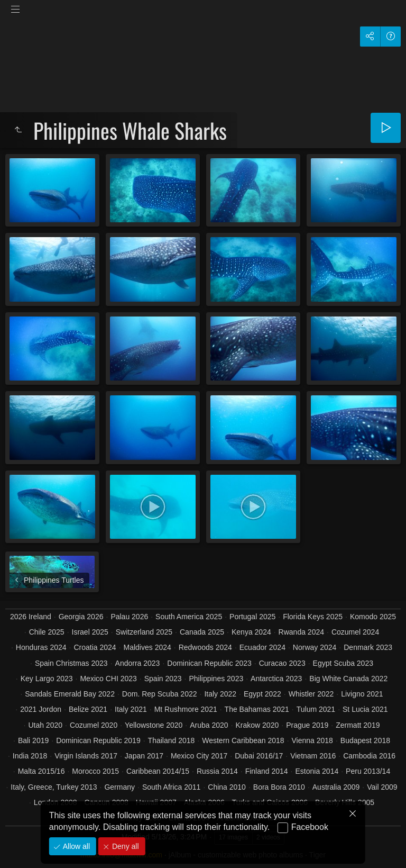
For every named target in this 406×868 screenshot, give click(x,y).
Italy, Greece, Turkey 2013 (54, 787)
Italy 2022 (220, 694)
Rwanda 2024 (301, 632)
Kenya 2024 (251, 632)
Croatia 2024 (95, 647)
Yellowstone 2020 (154, 725)
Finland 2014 (267, 771)
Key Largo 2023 (47, 679)
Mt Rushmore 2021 (186, 709)
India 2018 (30, 756)
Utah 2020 (45, 725)
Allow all (75, 846)
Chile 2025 (47, 632)
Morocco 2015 (95, 771)
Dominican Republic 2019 (98, 740)
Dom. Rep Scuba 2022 (160, 694)
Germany (119, 787)
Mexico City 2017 (199, 756)
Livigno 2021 (362, 694)
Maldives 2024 (147, 647)
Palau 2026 (129, 617)
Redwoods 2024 (205, 647)
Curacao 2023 (282, 663)
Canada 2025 (202, 632)
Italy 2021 (131, 709)
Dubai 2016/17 (259, 756)
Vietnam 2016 (313, 756)
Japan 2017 (144, 756)
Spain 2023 (163, 679)
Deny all (124, 846)
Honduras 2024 (41, 647)
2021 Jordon (41, 709)
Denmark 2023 (368, 647)
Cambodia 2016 (369, 756)
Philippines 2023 (216, 679)
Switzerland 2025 (144, 632)
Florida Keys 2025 (313, 617)
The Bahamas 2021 (257, 709)
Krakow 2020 (257, 725)
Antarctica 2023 (276, 679)
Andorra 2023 (138, 663)
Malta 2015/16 (41, 771)
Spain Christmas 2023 (71, 663)
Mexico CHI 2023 (108, 679)
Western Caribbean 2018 (243, 740)
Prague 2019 (307, 725)
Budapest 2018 (365, 740)
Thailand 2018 (172, 740)
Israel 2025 (90, 632)
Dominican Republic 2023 (209, 663)
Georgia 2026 (81, 617)
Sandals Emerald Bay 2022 (70, 694)
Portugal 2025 (252, 617)
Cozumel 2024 (355, 632)
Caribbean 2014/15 (158, 771)
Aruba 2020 (209, 725)
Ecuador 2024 (262, 647)
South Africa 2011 (172, 787)
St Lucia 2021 (365, 709)
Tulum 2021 (316, 709)
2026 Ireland (31, 617)
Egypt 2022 (262, 694)
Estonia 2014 (317, 771)
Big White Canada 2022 (348, 679)
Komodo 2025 (373, 617)
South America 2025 (189, 617)
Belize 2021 (88, 709)
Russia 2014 (217, 771)
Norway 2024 (315, 647)
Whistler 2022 (311, 694)
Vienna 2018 (312, 740)
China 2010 (227, 787)
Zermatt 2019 (358, 725)
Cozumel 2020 (94, 725)
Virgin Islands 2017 (86, 756)
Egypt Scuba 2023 (343, 663)
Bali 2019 (33, 740)
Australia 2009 (336, 787)
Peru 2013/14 (368, 771)
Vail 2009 (382, 787)
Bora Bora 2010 (279, 787)
